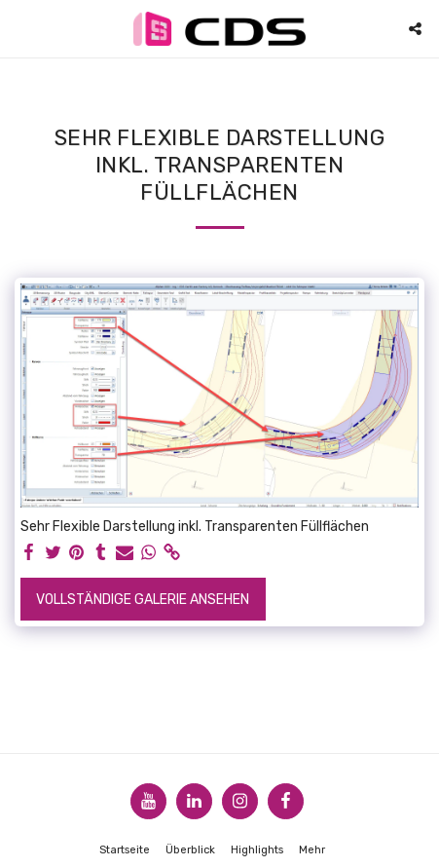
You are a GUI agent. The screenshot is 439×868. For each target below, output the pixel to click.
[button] (21, 28)
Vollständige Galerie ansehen (143, 600)
